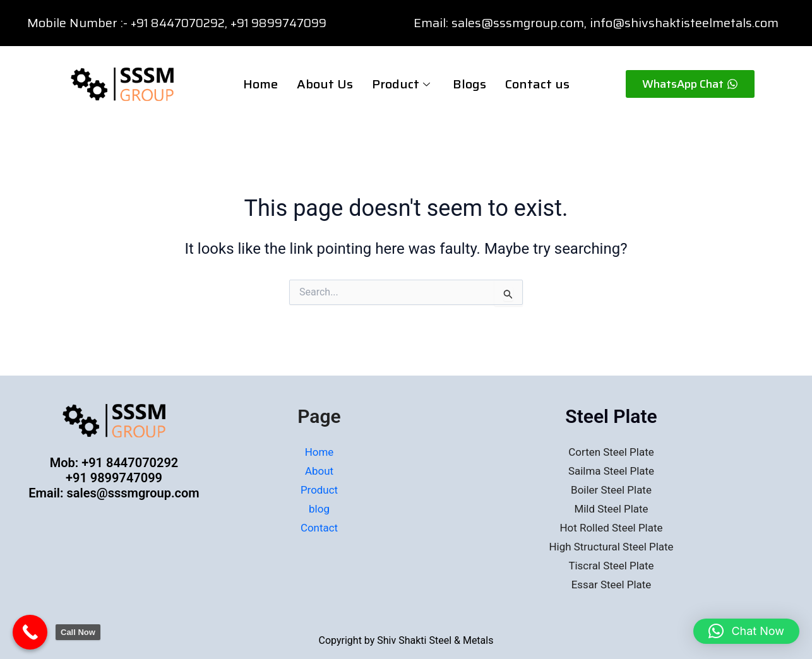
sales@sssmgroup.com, (519, 23)
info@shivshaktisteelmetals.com (684, 23)
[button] (746, 631)
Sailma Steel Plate (612, 471)
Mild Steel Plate (612, 508)
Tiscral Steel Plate (611, 565)
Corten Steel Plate (611, 452)
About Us (325, 84)
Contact (319, 527)
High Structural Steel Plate (611, 546)
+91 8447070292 (181, 23)
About (319, 471)
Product (401, 84)
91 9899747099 (292, 23)
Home (260, 84)
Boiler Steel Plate (611, 490)
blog (319, 508)
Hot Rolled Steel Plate (611, 527)
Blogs (469, 84)
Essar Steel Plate (612, 583)
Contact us (537, 84)
